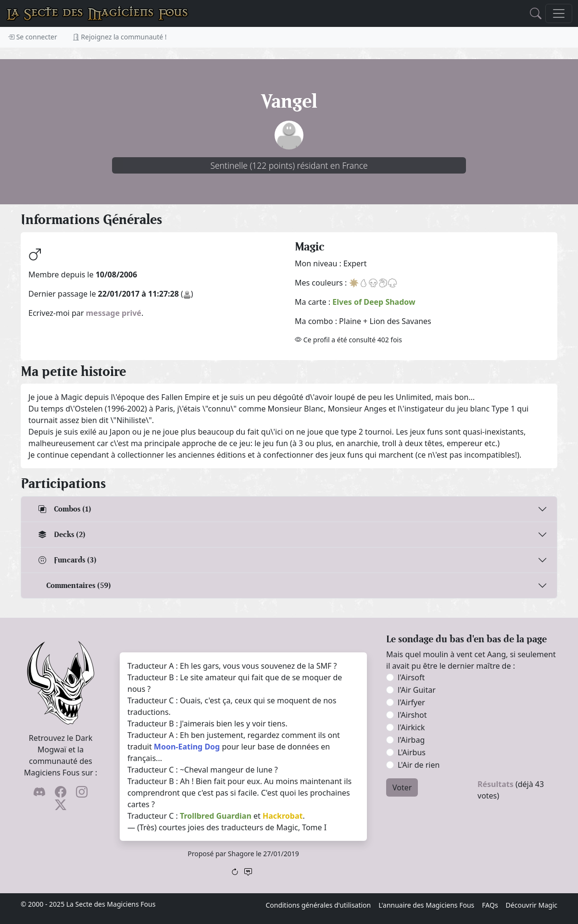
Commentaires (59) (79, 585)
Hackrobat (283, 816)
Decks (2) (62, 534)
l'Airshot (412, 715)
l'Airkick (411, 727)
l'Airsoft (411, 677)
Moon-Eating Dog (187, 747)
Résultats (496, 784)
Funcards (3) (68, 560)
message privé (114, 313)
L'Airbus (412, 752)
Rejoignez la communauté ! (120, 37)
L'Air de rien (419, 765)
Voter (402, 787)
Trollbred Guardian (216, 816)
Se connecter (32, 37)
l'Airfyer (411, 702)
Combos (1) (65, 509)
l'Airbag (411, 740)
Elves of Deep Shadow (374, 302)
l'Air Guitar (417, 690)
